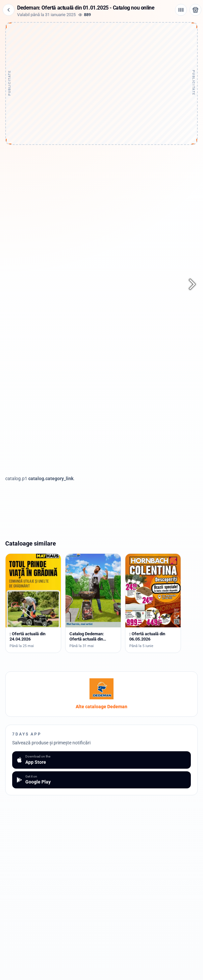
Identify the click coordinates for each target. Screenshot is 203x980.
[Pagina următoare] (189, 284)
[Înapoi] (9, 10)
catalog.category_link (51, 478)
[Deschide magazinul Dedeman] (195, 10)
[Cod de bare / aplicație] (181, 10)
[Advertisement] (102, 65)
